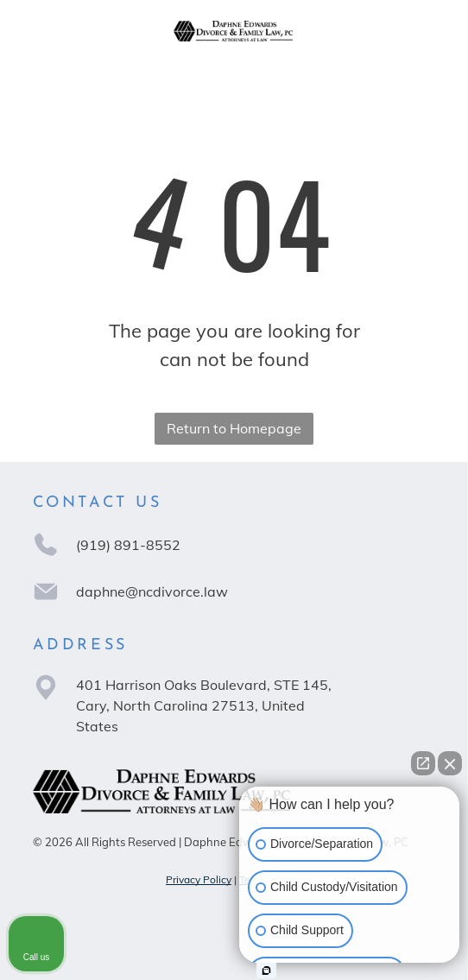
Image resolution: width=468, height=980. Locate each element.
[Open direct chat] (423, 763)
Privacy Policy (199, 879)
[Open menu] (421, 31)
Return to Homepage (234, 428)
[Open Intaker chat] (266, 971)
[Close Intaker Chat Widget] (450, 763)
